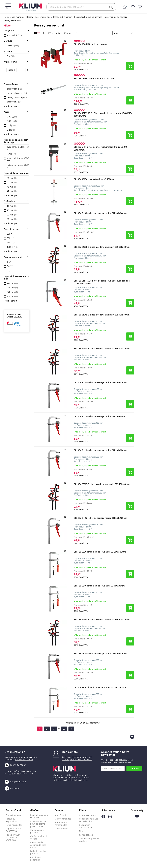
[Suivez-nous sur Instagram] (110, 817)
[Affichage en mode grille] (36, 34)
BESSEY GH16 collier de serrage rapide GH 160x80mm (100, 416)
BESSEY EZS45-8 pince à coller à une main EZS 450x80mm (102, 315)
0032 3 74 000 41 (15, 765)
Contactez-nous (13, 815)
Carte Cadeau (17, 324)
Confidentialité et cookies (39, 837)
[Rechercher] (81, 7)
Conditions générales (35, 859)
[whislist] (133, 7)
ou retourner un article (81, 760)
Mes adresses (61, 829)
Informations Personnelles (61, 824)
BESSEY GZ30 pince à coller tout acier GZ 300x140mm (100, 687)
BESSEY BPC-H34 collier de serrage (91, 44)
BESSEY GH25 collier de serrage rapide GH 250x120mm (101, 518)
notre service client (24, 760)
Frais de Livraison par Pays (39, 852)
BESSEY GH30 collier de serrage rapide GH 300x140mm (101, 213)
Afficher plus (11, 106)
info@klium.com (15, 782)
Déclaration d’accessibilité (86, 826)
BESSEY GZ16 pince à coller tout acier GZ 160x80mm (99, 586)
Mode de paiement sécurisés (39, 816)
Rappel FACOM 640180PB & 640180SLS (13, 837)
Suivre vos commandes (73, 757)
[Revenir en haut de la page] (132, 737)
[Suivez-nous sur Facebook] (103, 818)
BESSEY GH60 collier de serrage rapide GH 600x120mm (101, 653)
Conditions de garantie (37, 831)
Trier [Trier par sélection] (116, 33)
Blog (81, 831)
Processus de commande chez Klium (38, 845)
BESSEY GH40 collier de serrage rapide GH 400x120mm (101, 382)
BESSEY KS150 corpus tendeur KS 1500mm (95, 179)
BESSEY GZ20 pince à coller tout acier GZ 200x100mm (100, 552)
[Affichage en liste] (39, 34)
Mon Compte (61, 815)
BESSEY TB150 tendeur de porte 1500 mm (94, 79)
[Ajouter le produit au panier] (130, 66)
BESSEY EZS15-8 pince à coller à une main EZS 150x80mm (102, 484)
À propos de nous (88, 815)
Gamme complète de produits (89, 840)
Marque (68, 33)
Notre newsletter (14, 825)
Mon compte (70, 752)
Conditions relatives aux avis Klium (89, 820)
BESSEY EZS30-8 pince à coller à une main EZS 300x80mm (102, 247)
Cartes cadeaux (86, 835)
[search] (111, 7)
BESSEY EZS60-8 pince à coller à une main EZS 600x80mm (102, 620)
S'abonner (134, 768)
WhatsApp (12, 788)
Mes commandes (63, 819)
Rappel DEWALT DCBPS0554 (13, 830)
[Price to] (21, 70)
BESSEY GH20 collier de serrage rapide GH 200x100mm (101, 450)
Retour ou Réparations (12, 820)
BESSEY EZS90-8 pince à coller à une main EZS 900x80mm (102, 349)
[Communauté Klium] (137, 816)
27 (64, 729)
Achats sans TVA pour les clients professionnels (38, 824)
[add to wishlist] (65, 41)
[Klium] (31, 7)
